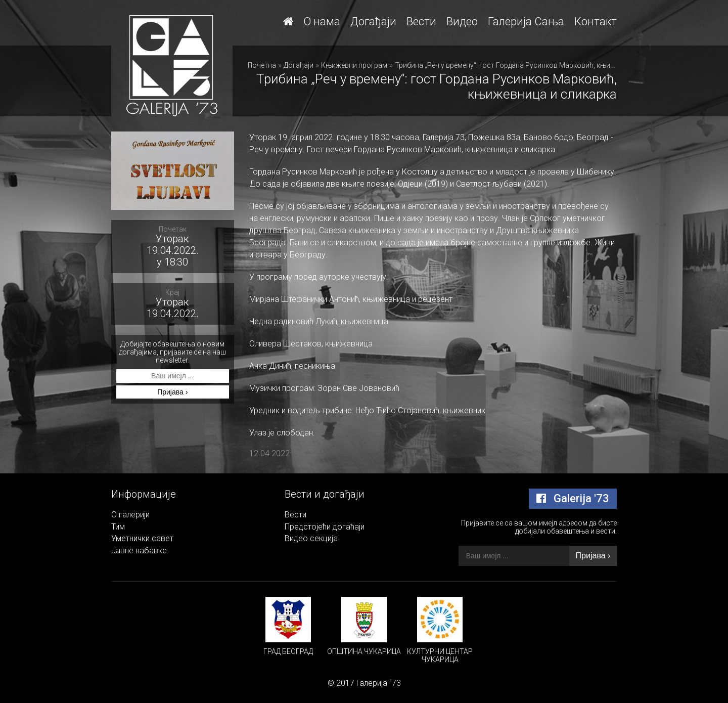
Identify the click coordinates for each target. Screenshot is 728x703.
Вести (421, 21)
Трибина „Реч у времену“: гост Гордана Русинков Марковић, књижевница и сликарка (536, 65)
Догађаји (373, 21)
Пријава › (172, 392)
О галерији (130, 515)
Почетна (262, 65)
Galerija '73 (573, 498)
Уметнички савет (142, 538)
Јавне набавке (139, 551)
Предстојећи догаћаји (325, 527)
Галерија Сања (526, 21)
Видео (462, 21)
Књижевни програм (354, 65)
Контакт (596, 21)
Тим (118, 527)
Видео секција (311, 538)
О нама (322, 21)
